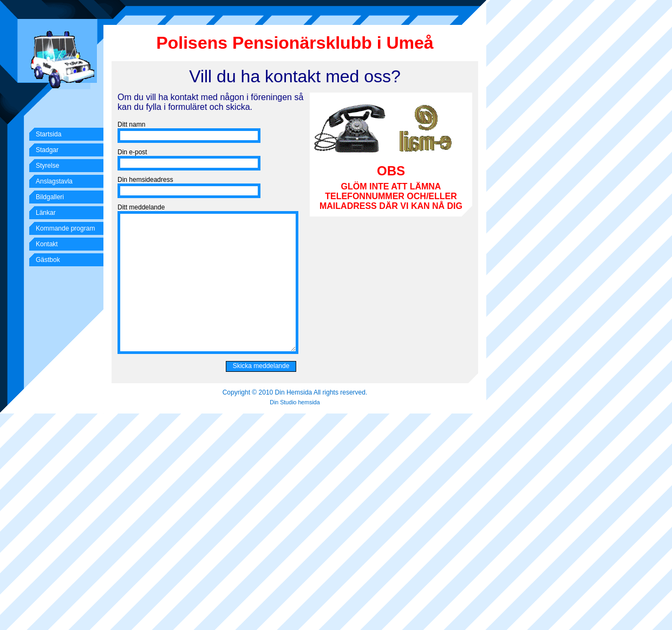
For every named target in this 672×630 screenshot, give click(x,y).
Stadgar (47, 150)
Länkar (46, 213)
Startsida (48, 134)
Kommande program (65, 228)
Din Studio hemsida (295, 402)
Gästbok (48, 260)
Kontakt (47, 244)
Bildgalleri (50, 197)
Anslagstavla (54, 181)
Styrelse (47, 166)
